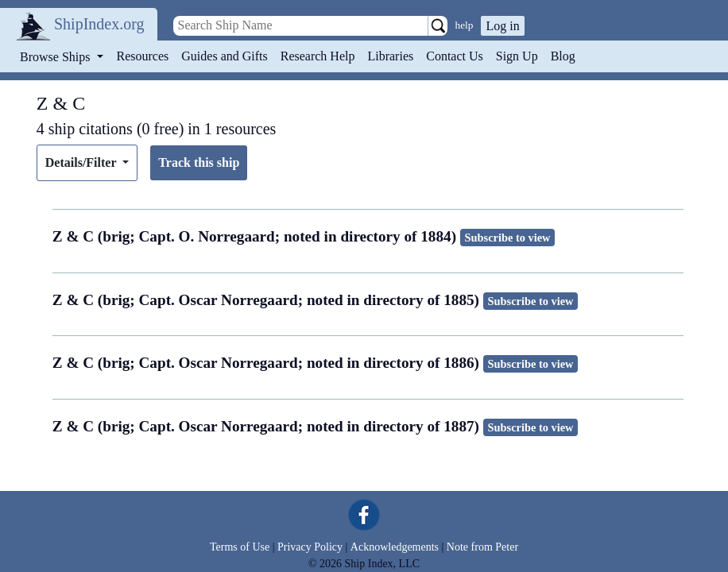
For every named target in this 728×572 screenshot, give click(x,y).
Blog (563, 56)
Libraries (390, 56)
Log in (502, 26)
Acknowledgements (395, 547)
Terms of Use (240, 547)
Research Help (318, 56)
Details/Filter (82, 162)
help (465, 25)
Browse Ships (56, 57)
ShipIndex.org (99, 24)
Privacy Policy (310, 547)
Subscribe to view (508, 238)
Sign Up (517, 56)
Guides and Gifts (224, 56)
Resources (143, 56)
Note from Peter (482, 547)
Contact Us (455, 56)
